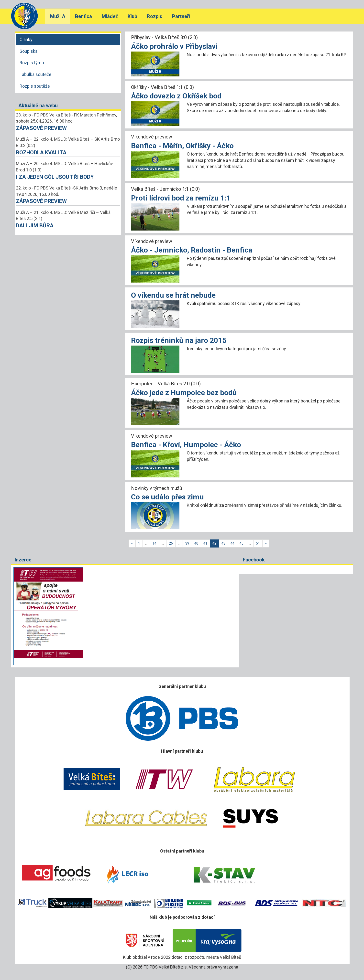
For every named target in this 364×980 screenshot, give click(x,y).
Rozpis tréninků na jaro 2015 (179, 340)
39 (187, 543)
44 (232, 543)
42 (214, 543)
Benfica (83, 16)
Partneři (181, 16)
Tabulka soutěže (35, 74)
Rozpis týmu (32, 63)
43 (223, 543)
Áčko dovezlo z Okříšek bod (176, 96)
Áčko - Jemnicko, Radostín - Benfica (192, 250)
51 (258, 543)
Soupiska (28, 51)
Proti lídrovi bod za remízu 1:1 (181, 198)
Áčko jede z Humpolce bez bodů (184, 393)
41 (205, 543)
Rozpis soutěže (35, 86)
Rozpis (155, 16)
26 (171, 543)
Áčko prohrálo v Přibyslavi (174, 46)
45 (242, 543)
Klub (132, 16)
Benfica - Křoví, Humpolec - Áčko (186, 445)
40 (196, 543)
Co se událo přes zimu (167, 497)
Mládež (110, 16)
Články (26, 39)
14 (154, 543)
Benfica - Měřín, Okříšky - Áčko (182, 146)
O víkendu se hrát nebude (173, 295)
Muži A (58, 16)
